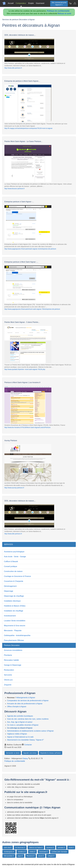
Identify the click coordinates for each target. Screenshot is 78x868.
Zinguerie (8, 685)
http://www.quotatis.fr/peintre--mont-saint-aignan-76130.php (25, 369)
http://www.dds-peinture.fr (13, 68)
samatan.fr (61, 848)
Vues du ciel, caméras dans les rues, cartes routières (28, 719)
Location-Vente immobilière (15, 621)
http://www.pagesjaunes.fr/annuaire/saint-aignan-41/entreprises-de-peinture (30, 249)
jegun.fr (20, 856)
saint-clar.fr (8, 848)
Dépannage (9, 591)
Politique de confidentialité (58, 11)
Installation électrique (12, 601)
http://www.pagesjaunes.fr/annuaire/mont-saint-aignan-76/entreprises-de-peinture (32, 309)
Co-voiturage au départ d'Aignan (20, 728)
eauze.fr (41, 856)
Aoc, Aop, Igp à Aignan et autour (20, 722)
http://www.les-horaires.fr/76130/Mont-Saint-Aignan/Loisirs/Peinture (27, 427)
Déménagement (10, 586)
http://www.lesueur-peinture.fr (14, 189)
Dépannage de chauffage (14, 596)
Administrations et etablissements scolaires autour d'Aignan (30, 731)
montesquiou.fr (9, 852)
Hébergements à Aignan (26, 698)
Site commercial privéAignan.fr (59, 4)
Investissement (10, 616)
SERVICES (8, 544)
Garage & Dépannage (13, 665)
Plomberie (8, 655)
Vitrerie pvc (8, 680)
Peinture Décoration (12, 645)
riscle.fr (71, 848)
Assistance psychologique (14, 552)
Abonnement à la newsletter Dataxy (25, 740)
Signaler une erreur (30, 753)
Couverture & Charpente (14, 581)
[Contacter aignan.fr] (75, 3)
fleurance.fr (31, 856)
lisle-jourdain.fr (9, 856)
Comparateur (21, 3)
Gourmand (40, 3)
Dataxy (25, 758)
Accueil (11, 3)
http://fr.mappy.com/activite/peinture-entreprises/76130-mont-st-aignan (28, 128)
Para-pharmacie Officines (14, 640)
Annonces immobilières (13, 650)
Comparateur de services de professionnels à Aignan (28, 701)
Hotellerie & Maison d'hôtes (15, 606)
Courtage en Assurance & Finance (17, 576)
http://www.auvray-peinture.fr (14, 488)
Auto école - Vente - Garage (15, 557)
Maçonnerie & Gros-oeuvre (15, 626)
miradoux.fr (22, 852)
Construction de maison (13, 571)
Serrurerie (8, 675)
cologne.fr (51, 856)
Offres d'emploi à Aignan (17, 707)
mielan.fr (32, 852)
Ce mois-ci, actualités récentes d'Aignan (23, 725)
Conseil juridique (10, 566)
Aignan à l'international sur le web (20, 737)
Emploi (31, 3)
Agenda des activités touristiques (20, 716)
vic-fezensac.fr (20, 848)
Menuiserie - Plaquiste (13, 631)
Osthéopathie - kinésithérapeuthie (17, 635)
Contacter (28, 745)
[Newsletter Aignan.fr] (70, 3)
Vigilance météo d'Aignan (17, 734)
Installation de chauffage (14, 611)
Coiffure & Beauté (11, 561)
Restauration (9, 670)
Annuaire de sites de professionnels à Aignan (25, 704)
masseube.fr (43, 852)
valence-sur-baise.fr (36, 848)
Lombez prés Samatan (59, 852)
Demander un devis (13, 753)
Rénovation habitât (11, 660)
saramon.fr (50, 848)
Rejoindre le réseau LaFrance (50, 753)
